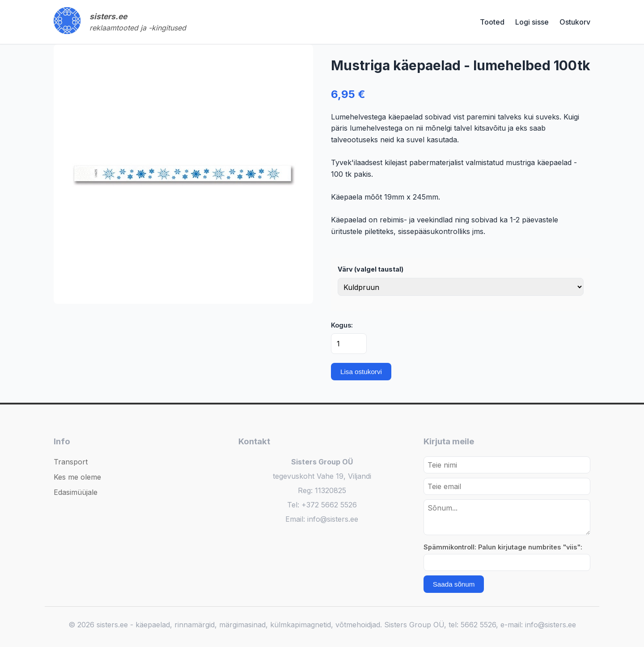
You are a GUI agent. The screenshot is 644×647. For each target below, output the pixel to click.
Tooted (492, 22)
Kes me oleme (77, 477)
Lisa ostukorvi (361, 372)
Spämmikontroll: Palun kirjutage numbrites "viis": (503, 547)
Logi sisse (532, 22)
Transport (71, 462)
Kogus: (342, 325)
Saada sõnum (454, 584)
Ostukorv (575, 22)
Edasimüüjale (76, 492)
